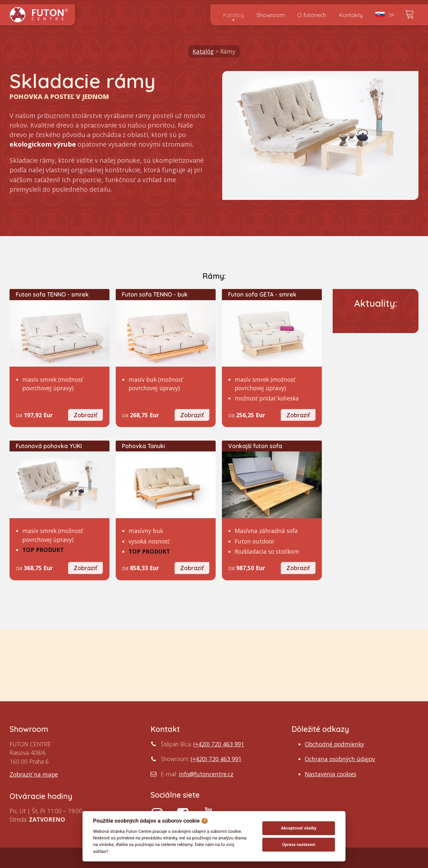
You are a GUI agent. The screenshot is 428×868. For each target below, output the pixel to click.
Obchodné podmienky (334, 744)
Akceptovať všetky (299, 828)
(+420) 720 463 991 (219, 744)
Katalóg (233, 15)
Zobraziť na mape (34, 774)
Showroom (271, 15)
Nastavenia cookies (331, 774)
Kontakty (351, 15)
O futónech (312, 15)
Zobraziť (85, 415)
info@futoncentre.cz (206, 774)
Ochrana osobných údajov (340, 759)
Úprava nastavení (299, 844)
